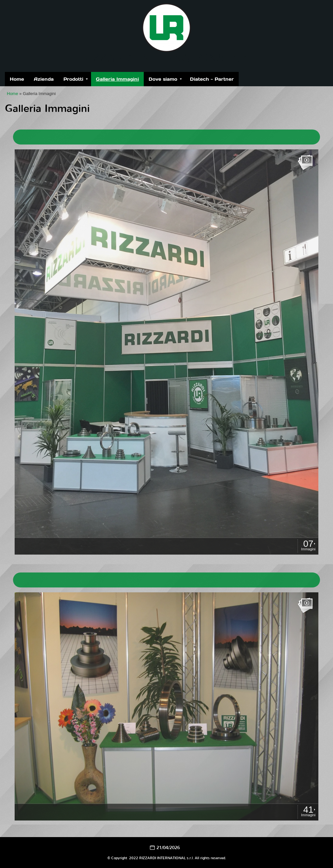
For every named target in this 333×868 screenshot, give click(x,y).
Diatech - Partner (212, 79)
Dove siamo (165, 79)
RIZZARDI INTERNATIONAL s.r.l (166, 58)
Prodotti (76, 79)
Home (17, 79)
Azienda (44, 79)
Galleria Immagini (117, 79)
